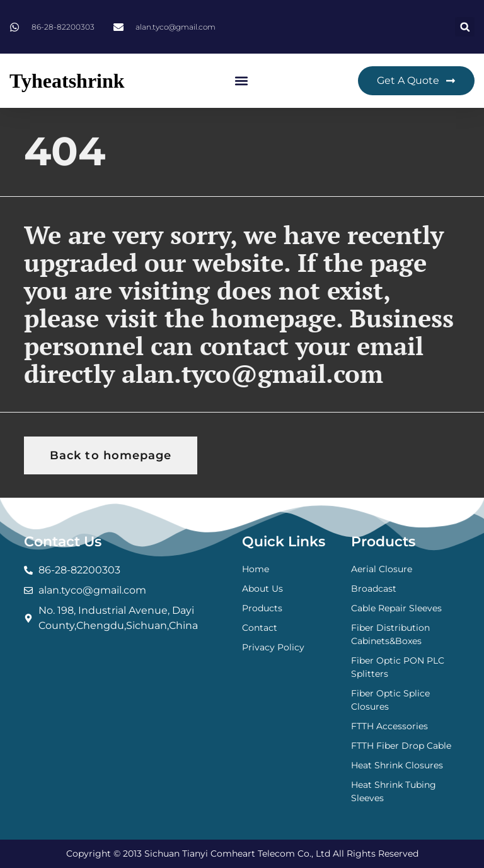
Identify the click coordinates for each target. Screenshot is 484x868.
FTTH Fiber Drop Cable (401, 746)
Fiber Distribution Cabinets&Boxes (390, 634)
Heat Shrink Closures (397, 765)
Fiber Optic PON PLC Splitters (398, 667)
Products (262, 608)
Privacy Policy (273, 647)
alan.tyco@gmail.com (252, 373)
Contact (260, 628)
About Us (262, 589)
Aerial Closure (382, 569)
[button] (465, 27)
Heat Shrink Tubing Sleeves (394, 791)
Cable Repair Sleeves (396, 608)
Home (256, 569)
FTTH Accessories (389, 726)
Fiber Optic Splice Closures (390, 700)
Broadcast (374, 589)
